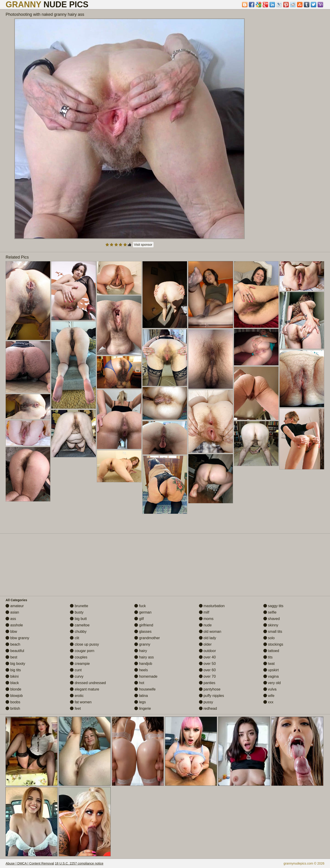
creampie (80, 664)
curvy (77, 676)
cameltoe (80, 625)
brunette (79, 606)
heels (141, 670)
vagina (271, 676)
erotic (77, 696)
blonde (13, 689)
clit (74, 638)
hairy (141, 651)
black (12, 683)
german (143, 612)
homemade (146, 676)
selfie (270, 612)
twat (269, 664)
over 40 (207, 657)
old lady (208, 638)
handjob (143, 664)
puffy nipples (212, 696)
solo (269, 638)
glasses (143, 632)
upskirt (271, 670)
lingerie (143, 708)
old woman (210, 632)
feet (75, 708)
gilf (139, 619)
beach (13, 644)
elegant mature (84, 689)
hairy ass (144, 657)
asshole (14, 625)
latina (141, 696)
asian (12, 612)
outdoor (208, 651)
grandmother (147, 638)
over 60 (207, 670)
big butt (78, 619)
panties (207, 683)
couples (79, 657)
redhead (208, 708)
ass (11, 619)
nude (205, 625)
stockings (273, 644)
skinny (271, 625)
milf (204, 612)
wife (269, 696)
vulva (270, 689)
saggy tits (273, 606)
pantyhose (210, 689)
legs (140, 702)
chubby (78, 632)
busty (77, 612)
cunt (76, 670)
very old (272, 683)
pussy (206, 702)
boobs (13, 702)
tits (268, 657)
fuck (140, 606)
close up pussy (84, 644)
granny (142, 644)
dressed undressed (88, 683)
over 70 (207, 676)
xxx (268, 702)
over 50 (207, 664)
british (13, 708)
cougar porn (82, 651)
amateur (15, 606)
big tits (13, 670)
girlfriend (144, 625)
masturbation (212, 606)
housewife (145, 689)
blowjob (14, 696)
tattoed (271, 651)
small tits (273, 632)
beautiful (15, 651)
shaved (272, 619)
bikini (12, 676)
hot (139, 683)
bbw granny (17, 638)
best (11, 657)
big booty (15, 664)
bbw (11, 632)
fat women (81, 702)
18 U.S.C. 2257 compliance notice (79, 863)
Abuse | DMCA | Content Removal (30, 863)
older (205, 644)
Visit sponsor (143, 245)
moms (206, 619)
